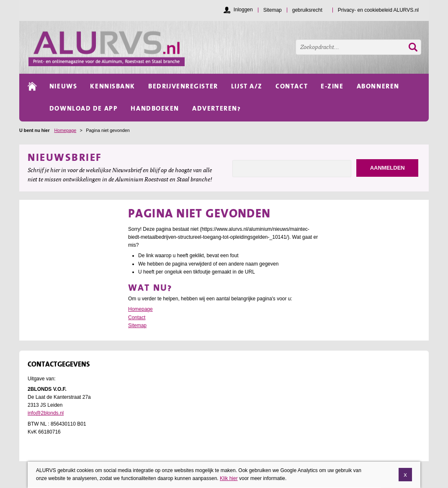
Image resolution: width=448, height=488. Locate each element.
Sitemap (137, 325)
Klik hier (229, 479)
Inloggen (243, 10)
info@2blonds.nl (46, 413)
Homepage (65, 130)
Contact (137, 318)
